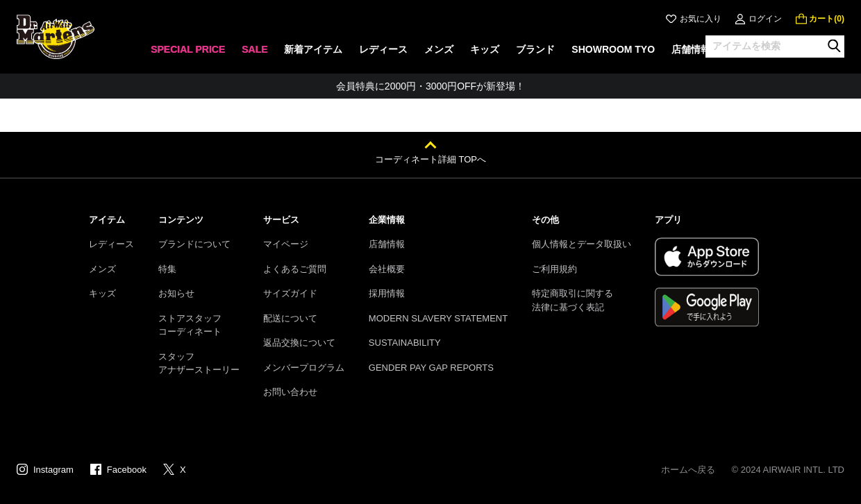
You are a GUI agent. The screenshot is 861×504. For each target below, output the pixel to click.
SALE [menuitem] (254, 49)
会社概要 (387, 269)
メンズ (102, 269)
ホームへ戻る (688, 470)
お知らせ (176, 293)
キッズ (102, 293)
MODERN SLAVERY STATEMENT (438, 318)
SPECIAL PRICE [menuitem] (188, 49)
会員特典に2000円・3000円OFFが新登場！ (430, 86)
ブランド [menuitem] (535, 49)
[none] (188, 54)
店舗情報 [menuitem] (691, 49)
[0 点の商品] (820, 19)
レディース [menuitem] (383, 49)
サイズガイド (290, 293)
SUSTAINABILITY (405, 343)
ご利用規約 (554, 269)
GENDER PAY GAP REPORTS (431, 368)
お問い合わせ (290, 392)
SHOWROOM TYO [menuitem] (613, 49)
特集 (167, 269)
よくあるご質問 (295, 269)
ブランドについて (194, 244)
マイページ (286, 244)
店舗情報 (387, 244)
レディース (111, 244)
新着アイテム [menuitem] (313, 49)
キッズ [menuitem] (485, 49)
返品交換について (299, 343)
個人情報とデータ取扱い (582, 244)
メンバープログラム (304, 368)
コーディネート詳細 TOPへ (430, 159)
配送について (290, 318)
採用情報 (387, 293)
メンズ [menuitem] (439, 49)
